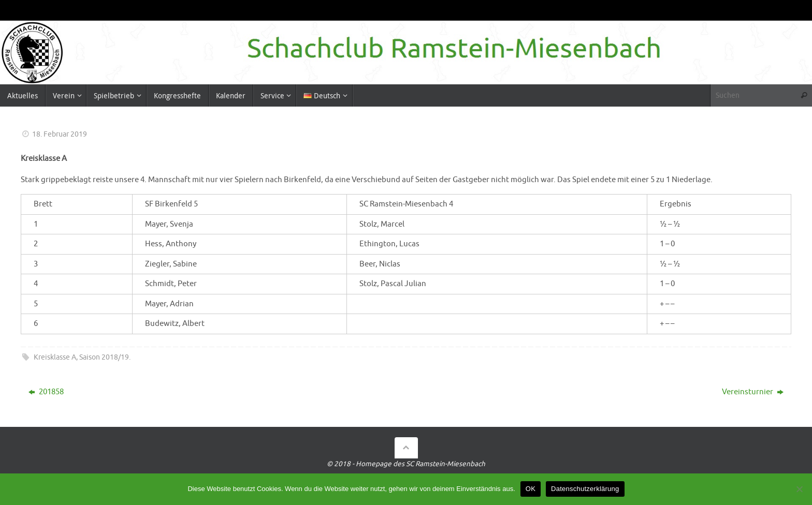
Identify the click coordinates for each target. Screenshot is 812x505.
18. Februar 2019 (60, 134)
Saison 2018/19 (104, 357)
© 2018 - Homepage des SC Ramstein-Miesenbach (406, 464)
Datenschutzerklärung (585, 489)
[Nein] (799, 489)
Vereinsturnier (753, 392)
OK (531, 489)
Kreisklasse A (55, 357)
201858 (46, 392)
